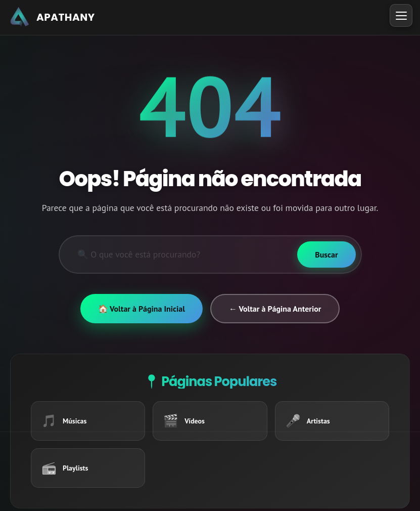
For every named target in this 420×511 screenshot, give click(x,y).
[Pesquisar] (179, 254)
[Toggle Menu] (401, 15)
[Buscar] (326, 254)
